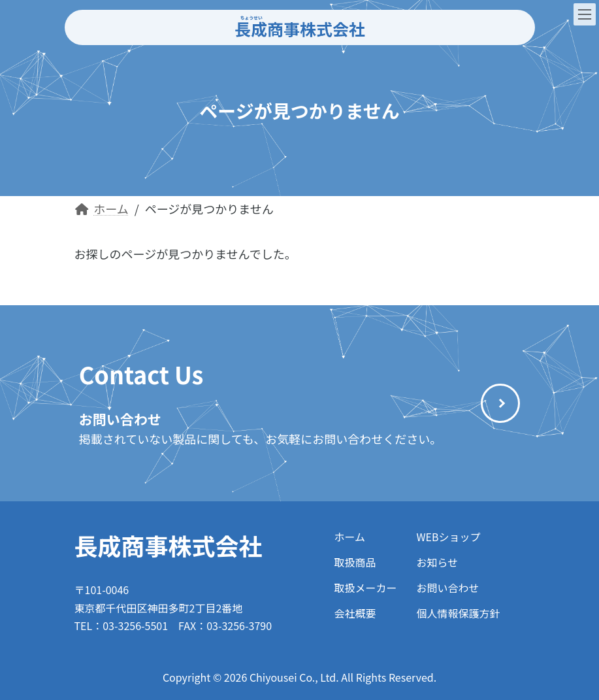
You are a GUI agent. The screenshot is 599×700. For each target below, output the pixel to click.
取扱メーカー (365, 588)
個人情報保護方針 (459, 613)
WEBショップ (449, 537)
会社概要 (355, 613)
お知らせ (438, 562)
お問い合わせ (448, 588)
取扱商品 (355, 562)
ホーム (349, 537)
